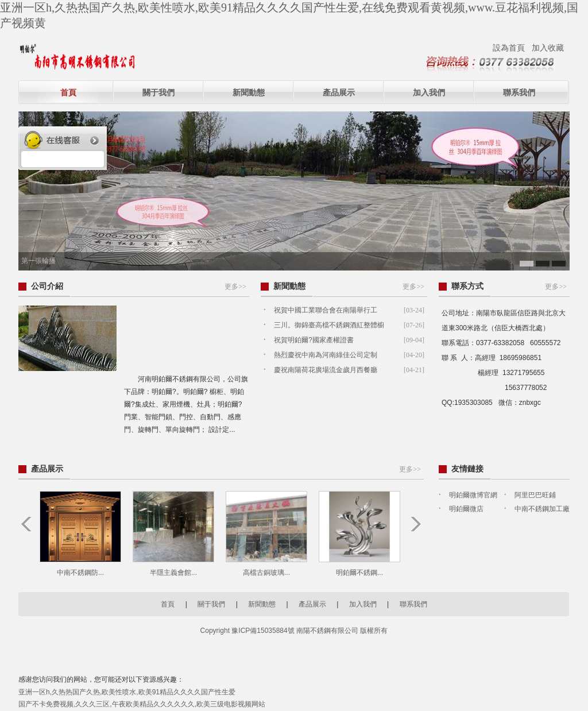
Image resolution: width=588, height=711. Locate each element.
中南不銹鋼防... (80, 573)
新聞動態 (249, 92)
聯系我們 (519, 92)
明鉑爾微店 (466, 509)
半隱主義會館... (173, 573)
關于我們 (158, 92)
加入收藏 (548, 48)
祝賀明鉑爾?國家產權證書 (314, 340)
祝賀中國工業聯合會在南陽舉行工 (326, 310)
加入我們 (429, 92)
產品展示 (339, 92)
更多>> (235, 287)
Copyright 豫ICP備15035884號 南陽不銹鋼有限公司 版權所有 (294, 631)
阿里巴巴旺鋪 (535, 495)
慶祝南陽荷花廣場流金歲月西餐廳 (326, 370)
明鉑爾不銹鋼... (359, 573)
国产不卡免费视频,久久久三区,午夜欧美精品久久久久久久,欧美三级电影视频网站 (142, 704)
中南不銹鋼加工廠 (542, 509)
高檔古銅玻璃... (266, 573)
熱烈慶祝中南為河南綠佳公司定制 (326, 355)
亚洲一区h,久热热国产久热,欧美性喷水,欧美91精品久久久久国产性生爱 (127, 692)
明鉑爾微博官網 (473, 495)
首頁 (68, 92)
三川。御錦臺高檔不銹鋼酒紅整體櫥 (329, 325)
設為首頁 (509, 48)
